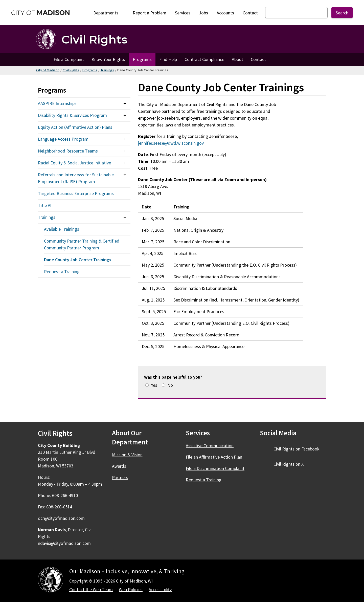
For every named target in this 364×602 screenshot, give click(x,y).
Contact (250, 13)
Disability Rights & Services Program (72, 115)
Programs (142, 59)
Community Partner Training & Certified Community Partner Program (82, 244)
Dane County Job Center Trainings (78, 260)
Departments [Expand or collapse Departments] (109, 13)
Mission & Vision (127, 455)
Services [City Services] (183, 13)
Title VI (45, 205)
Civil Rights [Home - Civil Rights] (94, 39)
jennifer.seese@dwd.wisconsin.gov (171, 143)
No (170, 385)
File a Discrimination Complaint (215, 468)
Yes (154, 385)
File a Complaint (69, 59)
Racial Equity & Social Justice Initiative (74, 163)
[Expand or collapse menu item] (125, 103)
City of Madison (48, 70)
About (237, 59)
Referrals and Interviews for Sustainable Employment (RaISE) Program (76, 178)
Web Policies (131, 589)
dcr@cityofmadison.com (61, 518)
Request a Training (62, 272)
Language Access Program (63, 139)
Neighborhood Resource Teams (68, 151)
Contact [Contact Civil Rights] (258, 59)
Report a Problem (150, 13)
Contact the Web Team (91, 589)
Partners (120, 477)
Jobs (203, 13)
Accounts (225, 13)
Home (43, 59)
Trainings (107, 70)
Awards (119, 466)
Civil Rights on (299, 449)
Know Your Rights (108, 59)
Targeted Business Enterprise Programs (76, 193)
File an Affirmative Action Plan (214, 457)
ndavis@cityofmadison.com (64, 543)
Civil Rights (71, 70)
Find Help (168, 59)
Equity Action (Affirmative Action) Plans (75, 127)
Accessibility (160, 589)
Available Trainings (62, 229)
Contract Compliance (204, 59)
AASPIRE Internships (57, 103)
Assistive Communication (210, 446)
